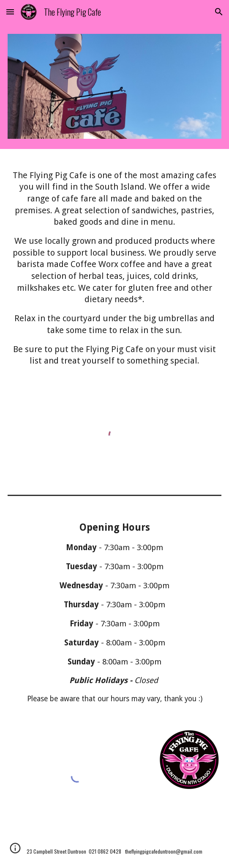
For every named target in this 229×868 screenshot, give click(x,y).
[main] (114, 269)
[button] (10, 12)
